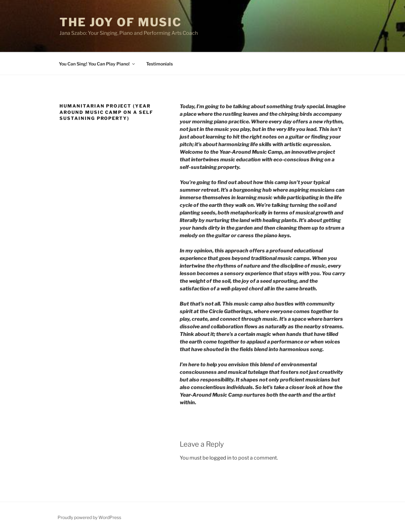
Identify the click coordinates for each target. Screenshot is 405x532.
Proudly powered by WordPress (89, 517)
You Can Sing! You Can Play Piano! (97, 64)
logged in (220, 458)
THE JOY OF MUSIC (121, 22)
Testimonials (159, 64)
